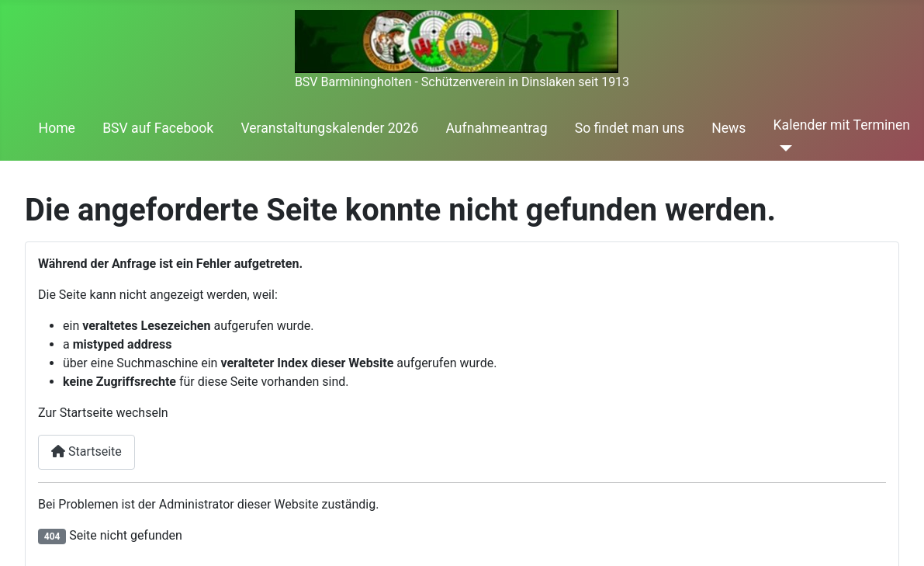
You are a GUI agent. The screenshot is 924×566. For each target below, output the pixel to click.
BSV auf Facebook (158, 128)
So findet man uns (630, 128)
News (728, 128)
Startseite (87, 451)
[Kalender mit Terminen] (783, 148)
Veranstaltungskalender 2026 (329, 128)
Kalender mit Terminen (842, 125)
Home (57, 128)
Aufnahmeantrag (496, 128)
